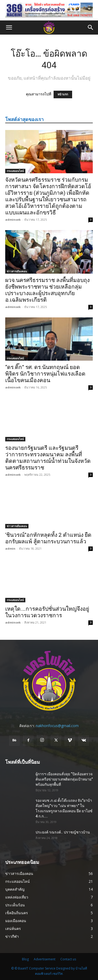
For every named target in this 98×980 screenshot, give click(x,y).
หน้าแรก (63, 94)
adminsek (13, 220)
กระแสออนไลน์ (15, 171)
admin (10, 548)
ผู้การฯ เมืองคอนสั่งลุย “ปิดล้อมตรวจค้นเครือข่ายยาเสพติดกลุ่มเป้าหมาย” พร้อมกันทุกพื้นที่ (64, 779)
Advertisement (45, 959)
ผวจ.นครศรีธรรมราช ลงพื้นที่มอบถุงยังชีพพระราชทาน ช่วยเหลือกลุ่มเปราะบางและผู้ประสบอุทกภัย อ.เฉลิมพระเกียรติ (47, 290)
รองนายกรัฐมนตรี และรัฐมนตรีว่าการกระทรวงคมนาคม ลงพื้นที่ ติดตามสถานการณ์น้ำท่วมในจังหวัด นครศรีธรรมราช (48, 458)
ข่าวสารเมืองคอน (17, 271)
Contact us (68, 959)
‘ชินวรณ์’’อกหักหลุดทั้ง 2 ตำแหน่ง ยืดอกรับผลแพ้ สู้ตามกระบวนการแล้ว (48, 538)
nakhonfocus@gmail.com (57, 726)
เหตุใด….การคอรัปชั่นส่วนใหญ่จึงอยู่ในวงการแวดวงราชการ (47, 612)
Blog (25, 959)
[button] (9, 28)
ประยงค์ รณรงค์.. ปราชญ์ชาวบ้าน (63, 832)
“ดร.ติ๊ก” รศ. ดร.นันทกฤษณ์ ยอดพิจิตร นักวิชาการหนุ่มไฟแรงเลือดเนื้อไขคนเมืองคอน (45, 374)
